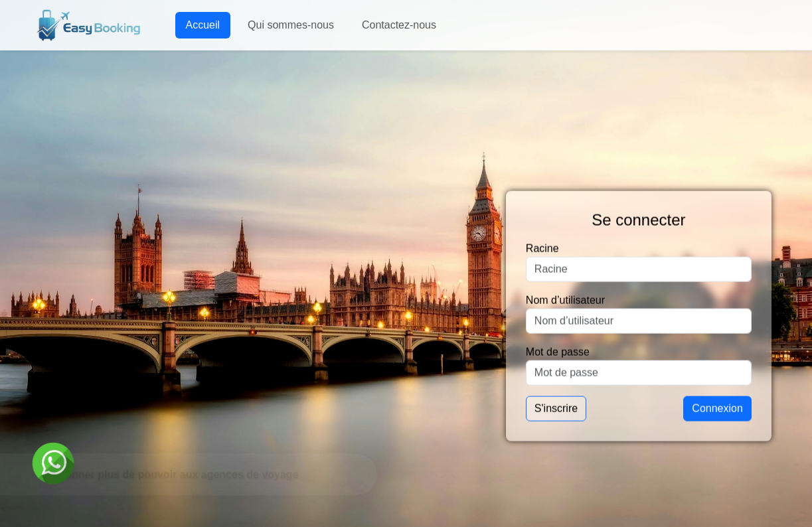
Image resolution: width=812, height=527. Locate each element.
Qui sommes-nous (291, 25)
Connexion (717, 409)
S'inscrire (556, 409)
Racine (542, 249)
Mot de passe (558, 352)
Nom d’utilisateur (565, 300)
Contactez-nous (399, 25)
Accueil (203, 25)
